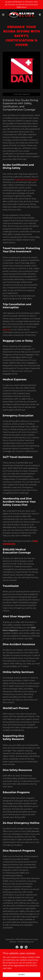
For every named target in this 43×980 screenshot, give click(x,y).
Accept (21, 975)
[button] (4, 15)
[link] (21, 15)
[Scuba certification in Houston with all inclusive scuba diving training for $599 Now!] (21, 5)
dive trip (7, 330)
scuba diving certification (26, 179)
